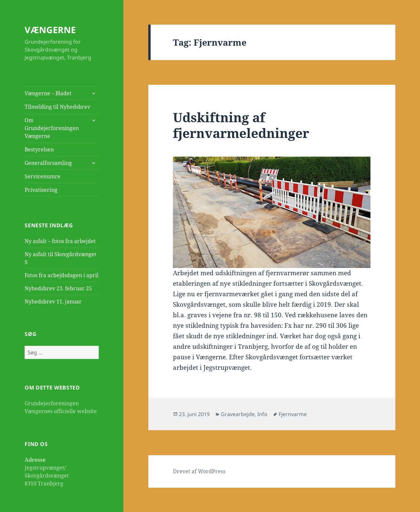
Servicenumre (42, 176)
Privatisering (41, 190)
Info (262, 414)
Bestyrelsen (39, 149)
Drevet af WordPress (199, 471)
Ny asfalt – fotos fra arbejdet (60, 241)
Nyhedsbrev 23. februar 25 (58, 288)
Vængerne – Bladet (48, 93)
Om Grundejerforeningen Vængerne (52, 128)
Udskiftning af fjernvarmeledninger (241, 125)
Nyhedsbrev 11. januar (53, 301)
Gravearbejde (238, 414)
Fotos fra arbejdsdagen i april (62, 275)
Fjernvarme (293, 414)
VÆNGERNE (50, 30)
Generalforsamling (48, 163)
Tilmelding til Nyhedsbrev (57, 107)
